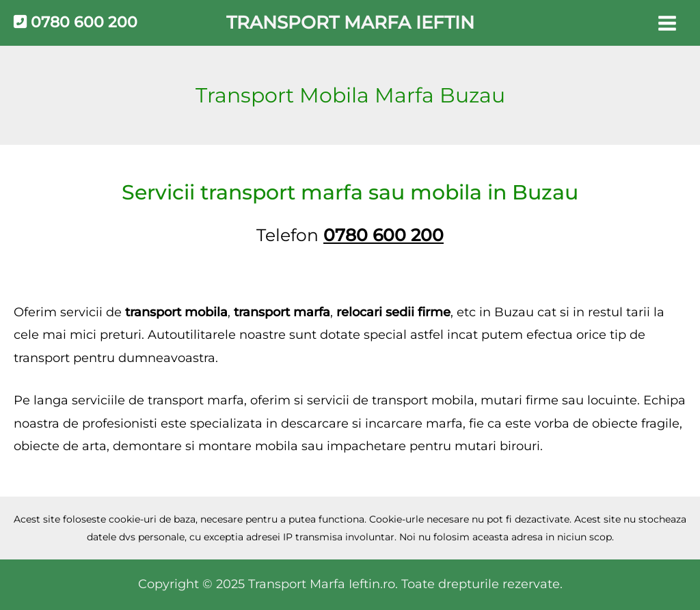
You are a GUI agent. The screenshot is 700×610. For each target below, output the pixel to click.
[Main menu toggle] (667, 23)
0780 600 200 (76, 22)
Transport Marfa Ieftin (350, 23)
